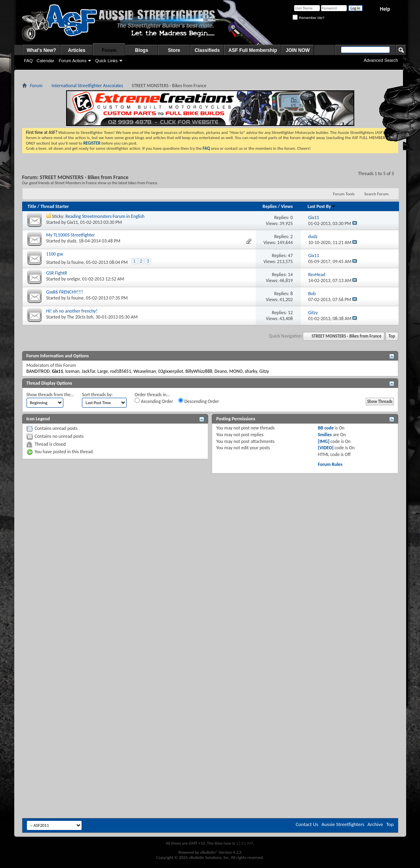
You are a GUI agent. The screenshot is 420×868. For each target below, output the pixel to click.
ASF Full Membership (253, 50)
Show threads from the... (50, 395)
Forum (109, 50)
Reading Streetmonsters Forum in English (105, 216)
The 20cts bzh (80, 317)
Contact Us (307, 824)
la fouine (75, 262)
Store (174, 50)
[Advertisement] (210, 535)
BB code (326, 428)
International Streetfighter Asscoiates (87, 86)
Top (392, 336)
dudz (72, 241)
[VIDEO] (326, 448)
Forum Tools (344, 194)
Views (287, 206)
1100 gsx (55, 254)
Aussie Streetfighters (343, 824)
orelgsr (73, 279)
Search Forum (376, 194)
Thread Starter (55, 206)
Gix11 (72, 222)
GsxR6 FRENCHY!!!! (65, 292)
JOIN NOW (298, 50)
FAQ (29, 61)
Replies (270, 206)
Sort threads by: (97, 395)
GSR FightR (57, 273)
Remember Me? (308, 18)
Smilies (325, 435)
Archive (375, 824)
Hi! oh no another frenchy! (72, 311)
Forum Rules (330, 464)
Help (385, 9)
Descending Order (199, 401)
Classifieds (207, 50)
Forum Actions (72, 61)
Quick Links (106, 61)
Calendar (46, 61)
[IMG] (324, 441)
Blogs (142, 50)
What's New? (42, 50)
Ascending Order (154, 401)
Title (32, 206)
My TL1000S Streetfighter (71, 235)
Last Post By (322, 206)
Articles (77, 50)
